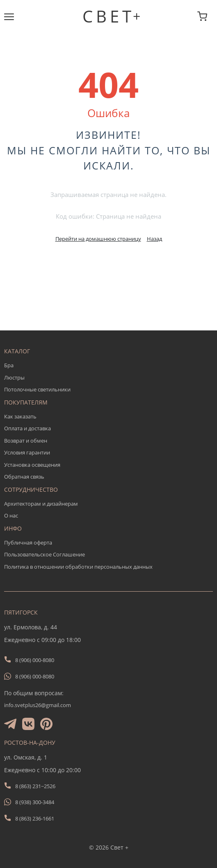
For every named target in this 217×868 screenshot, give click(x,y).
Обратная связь (24, 477)
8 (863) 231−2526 (35, 786)
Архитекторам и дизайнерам (41, 504)
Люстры (14, 377)
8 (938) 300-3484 (35, 802)
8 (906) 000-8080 (35, 660)
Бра (9, 365)
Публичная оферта (28, 542)
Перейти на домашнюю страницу (98, 239)
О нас (11, 515)
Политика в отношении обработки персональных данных (78, 567)
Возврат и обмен (26, 441)
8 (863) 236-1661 (35, 818)
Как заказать (20, 416)
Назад (154, 239)
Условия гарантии (27, 452)
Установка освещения (32, 465)
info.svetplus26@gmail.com (38, 705)
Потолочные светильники (37, 389)
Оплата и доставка (27, 428)
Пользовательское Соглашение (45, 554)
